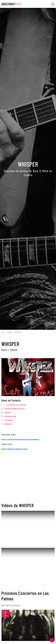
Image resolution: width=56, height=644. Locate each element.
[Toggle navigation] (53, 4)
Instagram (7, 420)
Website (6, 413)
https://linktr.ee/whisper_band (14, 449)
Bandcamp (7, 424)
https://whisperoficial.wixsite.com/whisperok (20, 439)
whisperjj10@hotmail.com (15, 409)
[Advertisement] (28, 478)
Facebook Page (9, 416)
